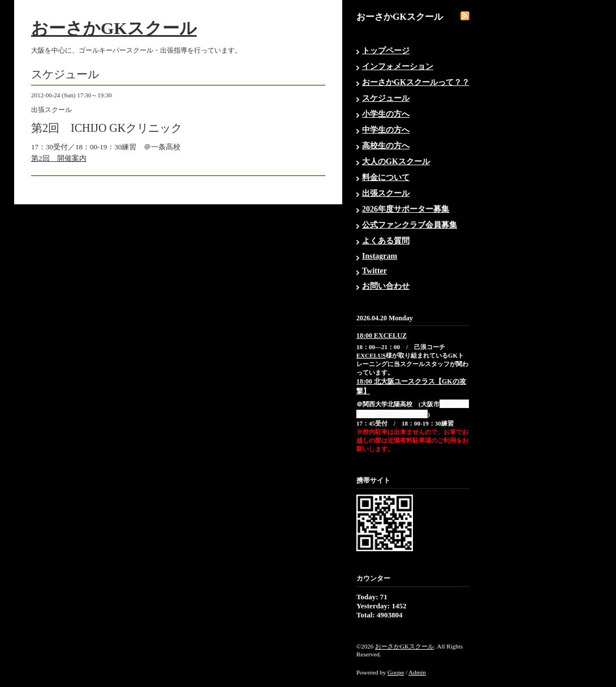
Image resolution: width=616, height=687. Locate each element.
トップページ (386, 51)
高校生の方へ (386, 146)
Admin (417, 672)
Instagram (380, 256)
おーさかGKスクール (114, 28)
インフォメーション (398, 66)
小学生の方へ (386, 114)
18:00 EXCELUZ (382, 336)
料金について (386, 177)
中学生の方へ (386, 130)
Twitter (374, 271)
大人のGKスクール (396, 162)
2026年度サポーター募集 (406, 209)
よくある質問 (386, 241)
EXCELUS (371, 355)
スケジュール (386, 98)
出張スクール (386, 193)
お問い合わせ (386, 286)
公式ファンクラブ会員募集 (410, 225)
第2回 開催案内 (59, 158)
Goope (396, 672)
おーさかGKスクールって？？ (416, 82)
